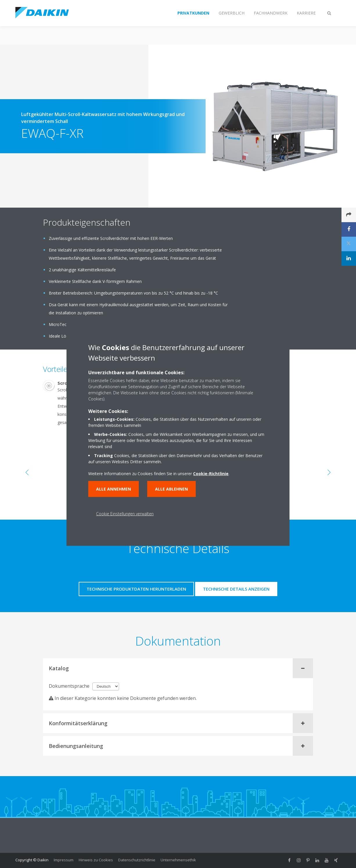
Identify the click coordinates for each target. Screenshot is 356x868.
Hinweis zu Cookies (96, 860)
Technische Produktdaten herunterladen (136, 589)
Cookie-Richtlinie (211, 474)
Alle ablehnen (171, 489)
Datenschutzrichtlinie (137, 860)
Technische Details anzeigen (236, 589)
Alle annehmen (114, 489)
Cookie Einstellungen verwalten (125, 514)
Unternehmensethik (178, 860)
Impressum (64, 860)
